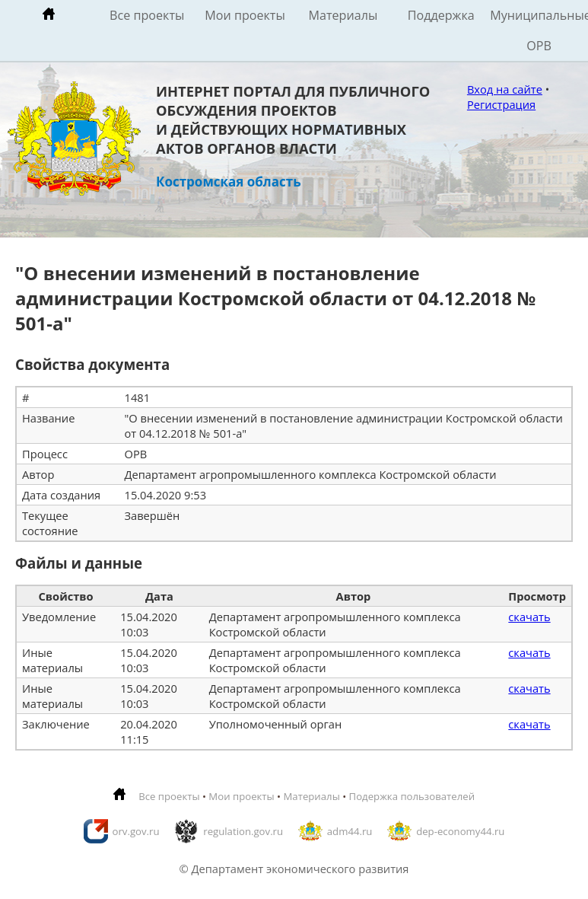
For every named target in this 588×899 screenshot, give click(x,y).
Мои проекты (245, 15)
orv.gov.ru (136, 831)
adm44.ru (350, 831)
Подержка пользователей (412, 796)
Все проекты (147, 15)
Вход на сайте (505, 89)
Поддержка (441, 15)
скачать (529, 617)
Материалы (343, 15)
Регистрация (501, 104)
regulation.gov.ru (243, 831)
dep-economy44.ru (460, 831)
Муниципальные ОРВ (539, 30)
